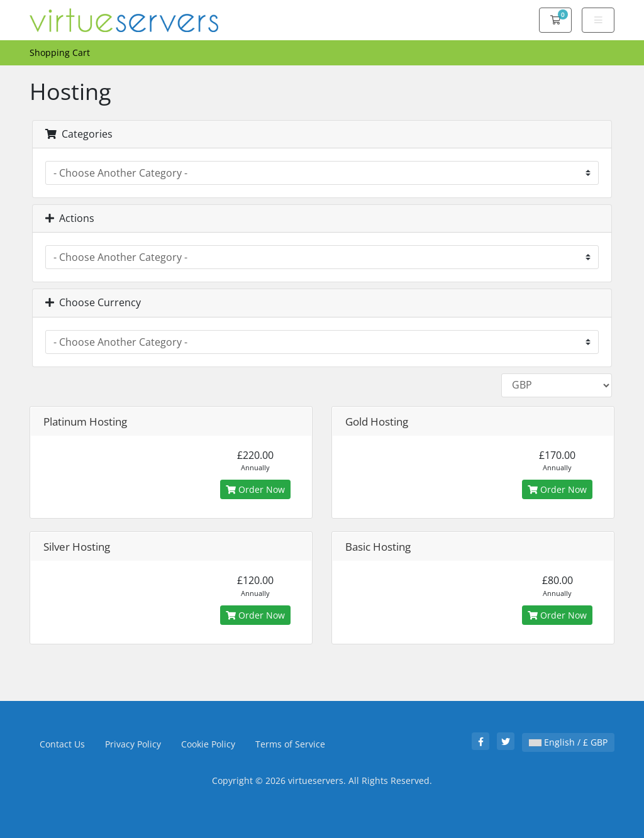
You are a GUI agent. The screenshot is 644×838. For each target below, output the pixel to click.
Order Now (255, 489)
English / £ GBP (568, 742)
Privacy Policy (133, 744)
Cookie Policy (208, 744)
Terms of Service (290, 744)
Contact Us (62, 744)
